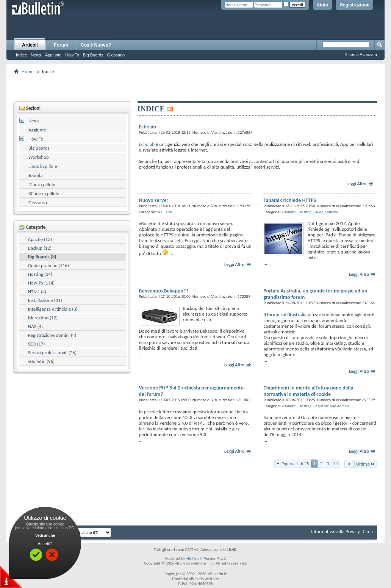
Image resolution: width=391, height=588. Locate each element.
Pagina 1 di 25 (295, 464)
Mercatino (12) (43, 318)
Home (28, 71)
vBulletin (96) (41, 361)
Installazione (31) (45, 300)
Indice (21, 55)
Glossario (116, 55)
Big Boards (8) (42, 257)
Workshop (39, 157)
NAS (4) (35, 326)
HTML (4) (37, 292)
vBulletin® (195, 558)
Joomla (35, 175)
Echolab (147, 144)
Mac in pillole (42, 184)
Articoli (30, 45)
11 (336, 464)
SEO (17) (37, 344)
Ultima (366, 464)
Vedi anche (45, 536)
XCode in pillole (44, 193)
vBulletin (165, 212)
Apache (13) (40, 239)
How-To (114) (41, 283)
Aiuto (323, 5)
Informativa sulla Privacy (335, 531)
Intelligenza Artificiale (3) (53, 309)
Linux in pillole (43, 166)
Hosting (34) (40, 274)
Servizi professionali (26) (52, 353)
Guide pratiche (326, 212)
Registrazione (354, 5)
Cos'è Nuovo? (96, 45)
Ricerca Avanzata (361, 55)
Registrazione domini (331, 406)
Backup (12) (40, 248)
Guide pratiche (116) (48, 265)
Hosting (305, 212)
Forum (61, 45)
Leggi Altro (360, 184)
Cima (368, 531)
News (36, 55)
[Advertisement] (195, 88)
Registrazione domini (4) (52, 335)
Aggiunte (53, 55)
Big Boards (93, 55)
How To (72, 55)
